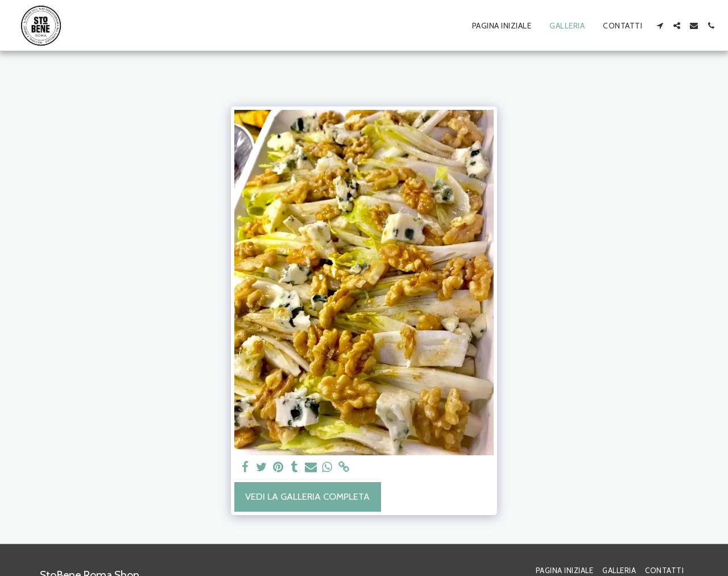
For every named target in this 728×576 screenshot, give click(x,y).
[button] (660, 26)
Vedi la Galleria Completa (307, 496)
